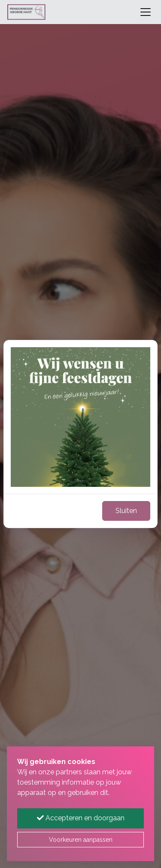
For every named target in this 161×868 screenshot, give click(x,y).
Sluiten (126, 511)
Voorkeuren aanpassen (81, 840)
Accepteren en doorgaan (81, 818)
